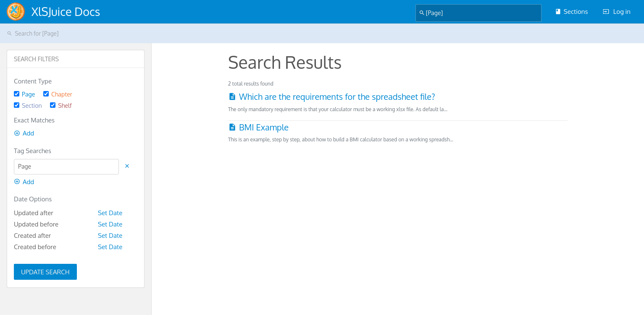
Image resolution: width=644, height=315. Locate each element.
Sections (572, 12)
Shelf (61, 105)
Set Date (110, 213)
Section (28, 105)
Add (24, 133)
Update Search (45, 272)
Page (24, 94)
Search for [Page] (33, 33)
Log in (617, 12)
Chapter (58, 94)
